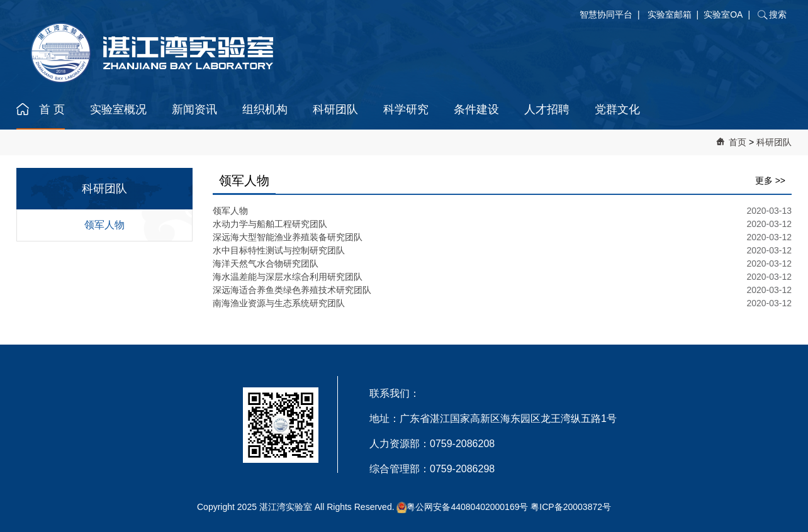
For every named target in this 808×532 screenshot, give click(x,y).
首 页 (52, 109)
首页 (738, 142)
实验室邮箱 (670, 14)
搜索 (778, 14)
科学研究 (406, 109)
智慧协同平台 (606, 14)
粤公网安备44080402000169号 (467, 507)
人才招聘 (547, 109)
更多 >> (770, 180)
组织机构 (265, 109)
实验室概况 (118, 109)
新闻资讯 (194, 109)
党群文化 (617, 109)
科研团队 (335, 109)
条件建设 (476, 109)
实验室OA (723, 14)
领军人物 (104, 225)
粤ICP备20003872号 (571, 507)
